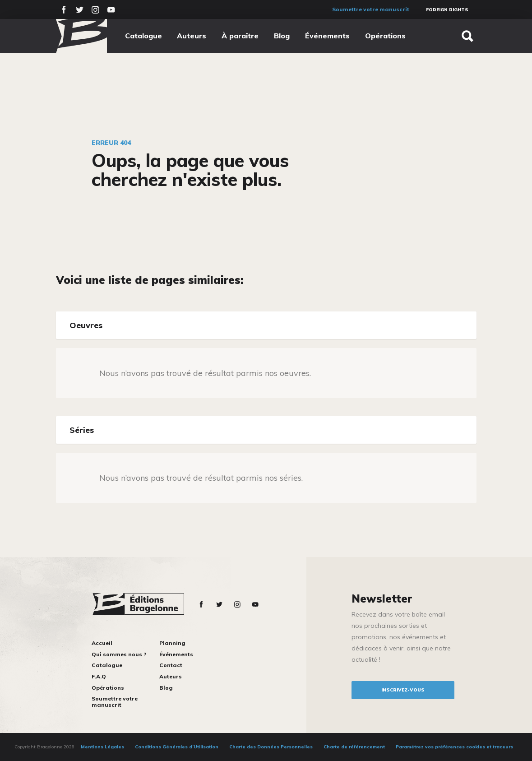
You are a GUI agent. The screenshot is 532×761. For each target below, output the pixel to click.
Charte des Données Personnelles (271, 747)
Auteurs (192, 36)
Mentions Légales (102, 747)
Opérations (385, 36)
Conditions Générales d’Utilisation (177, 747)
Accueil (102, 643)
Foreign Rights (447, 10)
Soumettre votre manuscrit (371, 9)
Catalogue (143, 36)
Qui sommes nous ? (119, 654)
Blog (282, 36)
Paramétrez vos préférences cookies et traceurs (454, 747)
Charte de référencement (354, 747)
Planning (172, 643)
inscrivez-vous (403, 690)
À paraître (240, 36)
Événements (327, 36)
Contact (171, 665)
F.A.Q (99, 676)
